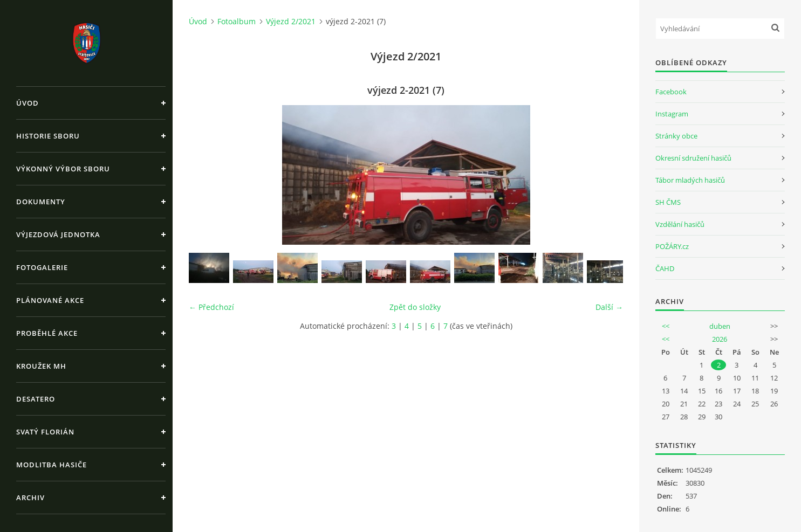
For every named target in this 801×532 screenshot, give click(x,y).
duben (720, 326)
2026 (720, 339)
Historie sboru (48, 136)
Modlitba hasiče (52, 465)
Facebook (671, 92)
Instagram (672, 114)
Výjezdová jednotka (58, 234)
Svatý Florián (45, 432)
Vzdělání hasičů (680, 224)
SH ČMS (668, 202)
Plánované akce (50, 300)
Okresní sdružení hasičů (693, 158)
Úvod (28, 103)
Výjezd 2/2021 (291, 21)
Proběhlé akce (47, 333)
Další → (609, 307)
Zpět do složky (415, 307)
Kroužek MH (41, 366)
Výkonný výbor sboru (63, 169)
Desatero (36, 399)
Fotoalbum (237, 21)
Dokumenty (41, 202)
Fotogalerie (42, 267)
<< (666, 326)
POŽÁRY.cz (672, 246)
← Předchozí (211, 307)
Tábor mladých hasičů (690, 180)
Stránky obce (676, 136)
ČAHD (665, 268)
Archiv (30, 498)
